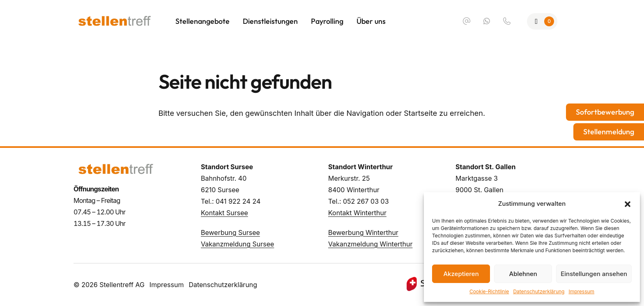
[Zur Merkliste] (542, 21)
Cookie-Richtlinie (489, 291)
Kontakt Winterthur (357, 213)
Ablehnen (523, 274)
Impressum (581, 291)
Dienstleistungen (270, 21)
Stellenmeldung (609, 132)
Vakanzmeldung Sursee (237, 244)
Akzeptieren (461, 274)
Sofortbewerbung (605, 112)
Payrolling (327, 21)
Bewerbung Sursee (230, 232)
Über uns (371, 21)
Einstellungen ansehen (594, 274)
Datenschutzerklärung (539, 291)
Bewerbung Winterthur (363, 232)
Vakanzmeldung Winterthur (370, 244)
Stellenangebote (202, 21)
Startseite (420, 113)
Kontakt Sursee (224, 213)
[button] (628, 204)
